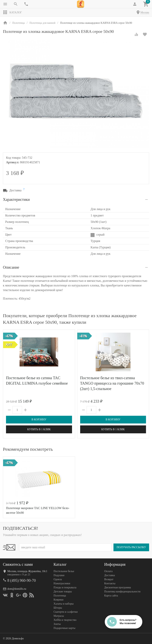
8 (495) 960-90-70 (22, 580)
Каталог (12, 12)
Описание (11, 267)
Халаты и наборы (64, 604)
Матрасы (59, 616)
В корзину (39, 420)
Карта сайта (111, 596)
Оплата (108, 571)
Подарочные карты (64, 628)
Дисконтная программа (118, 587)
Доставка (109, 575)
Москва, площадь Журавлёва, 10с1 (27, 571)
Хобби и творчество (65, 620)
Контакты (110, 583)
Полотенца (60, 596)
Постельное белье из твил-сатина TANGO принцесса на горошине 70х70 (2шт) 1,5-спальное (112, 383)
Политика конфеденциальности (122, 592)
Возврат (109, 579)
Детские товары (63, 592)
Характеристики (16, 199)
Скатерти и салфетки (66, 612)
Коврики (59, 600)
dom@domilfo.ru (17, 589)
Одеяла (58, 579)
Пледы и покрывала (65, 587)
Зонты (57, 624)
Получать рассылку (131, 547)
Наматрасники (62, 583)
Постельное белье (64, 571)
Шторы (58, 608)
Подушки (59, 575)
